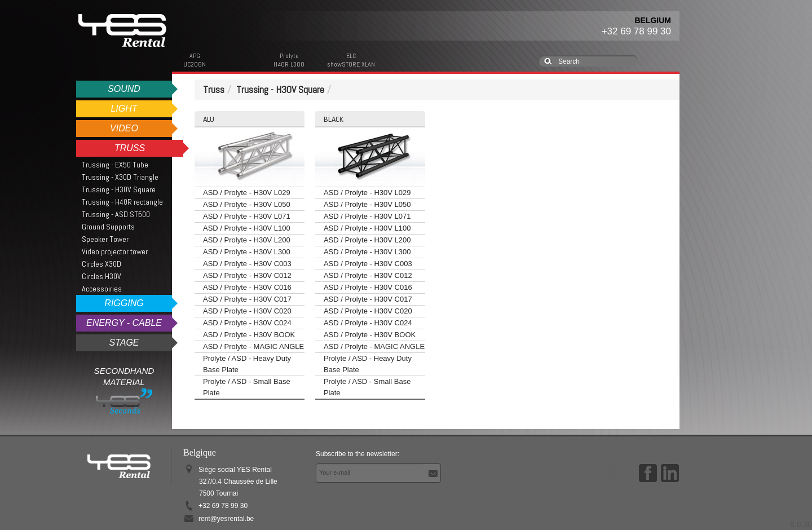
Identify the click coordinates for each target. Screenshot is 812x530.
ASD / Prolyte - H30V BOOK (249, 335)
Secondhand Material (124, 390)
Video (124, 128)
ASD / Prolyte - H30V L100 (247, 228)
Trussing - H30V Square (119, 189)
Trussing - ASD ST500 (116, 214)
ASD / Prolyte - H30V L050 (247, 204)
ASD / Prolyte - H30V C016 (247, 287)
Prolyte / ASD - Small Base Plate (247, 387)
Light (124, 109)
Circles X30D (101, 264)
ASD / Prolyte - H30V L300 (247, 252)
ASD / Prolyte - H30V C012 (247, 275)
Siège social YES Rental (238, 482)
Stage (124, 343)
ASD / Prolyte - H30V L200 (247, 240)
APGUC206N (195, 60)
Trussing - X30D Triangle (120, 177)
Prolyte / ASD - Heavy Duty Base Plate (247, 364)
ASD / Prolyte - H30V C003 (247, 264)
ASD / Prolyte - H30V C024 (247, 323)
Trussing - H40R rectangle (122, 202)
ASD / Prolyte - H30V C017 (247, 299)
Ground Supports (108, 227)
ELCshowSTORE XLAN (351, 60)
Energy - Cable (124, 323)
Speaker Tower (105, 239)
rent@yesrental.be (226, 519)
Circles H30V (101, 276)
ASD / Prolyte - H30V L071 (247, 216)
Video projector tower (115, 251)
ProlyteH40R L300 (289, 60)
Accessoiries (102, 289)
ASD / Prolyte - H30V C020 (247, 311)
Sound (124, 89)
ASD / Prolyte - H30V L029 (247, 193)
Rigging (124, 303)
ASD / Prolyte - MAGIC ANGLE (253, 346)
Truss (130, 148)
